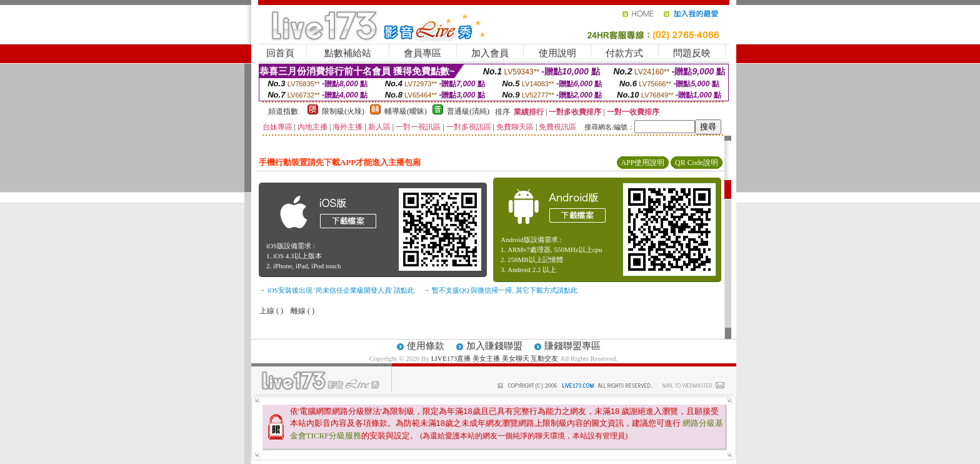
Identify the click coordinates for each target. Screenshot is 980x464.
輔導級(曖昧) (406, 111)
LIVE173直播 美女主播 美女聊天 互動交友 (495, 358)
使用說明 (557, 53)
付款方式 (624, 53)
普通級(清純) (468, 111)
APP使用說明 (642, 163)
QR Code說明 (697, 163)
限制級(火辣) (343, 111)
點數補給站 (348, 53)
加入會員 (490, 53)
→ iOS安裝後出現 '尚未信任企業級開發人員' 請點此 (337, 290)
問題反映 (692, 53)
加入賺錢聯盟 (494, 346)
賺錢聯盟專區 (572, 346)
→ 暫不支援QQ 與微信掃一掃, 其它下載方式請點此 (500, 290)
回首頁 (280, 53)
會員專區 (422, 53)
